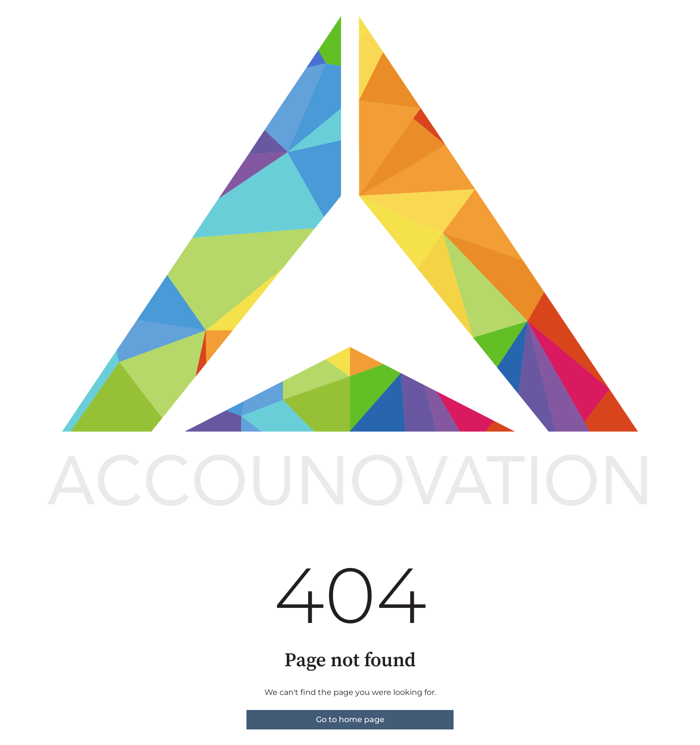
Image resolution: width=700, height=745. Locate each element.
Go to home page (350, 719)
